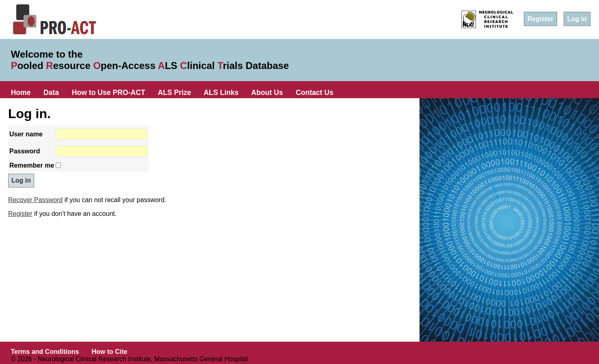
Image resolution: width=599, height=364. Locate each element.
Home (21, 93)
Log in (577, 19)
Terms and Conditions (45, 352)
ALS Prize (175, 93)
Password (25, 151)
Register (541, 19)
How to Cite (109, 352)
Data (51, 93)
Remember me (32, 165)
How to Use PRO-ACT (109, 93)
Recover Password (35, 200)
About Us (267, 93)
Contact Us (315, 93)
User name (26, 134)
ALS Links (221, 93)
